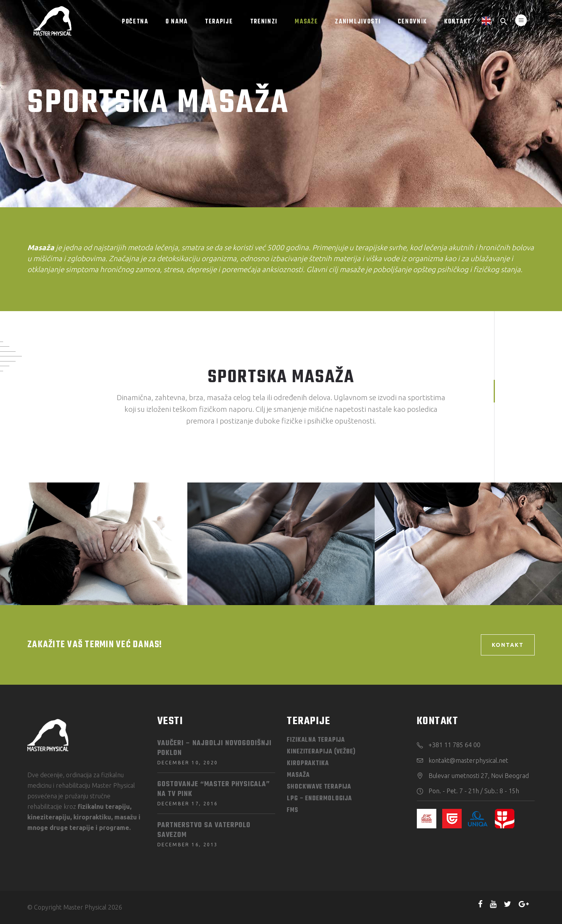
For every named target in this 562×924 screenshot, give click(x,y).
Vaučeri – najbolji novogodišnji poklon (214, 748)
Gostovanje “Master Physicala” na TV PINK (214, 789)
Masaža (298, 775)
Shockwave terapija (319, 787)
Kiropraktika (308, 764)
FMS (293, 810)
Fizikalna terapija (316, 740)
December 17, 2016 (188, 804)
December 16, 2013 (188, 845)
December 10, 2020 (188, 763)
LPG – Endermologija (319, 799)
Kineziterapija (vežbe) (321, 752)
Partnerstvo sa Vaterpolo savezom (204, 830)
